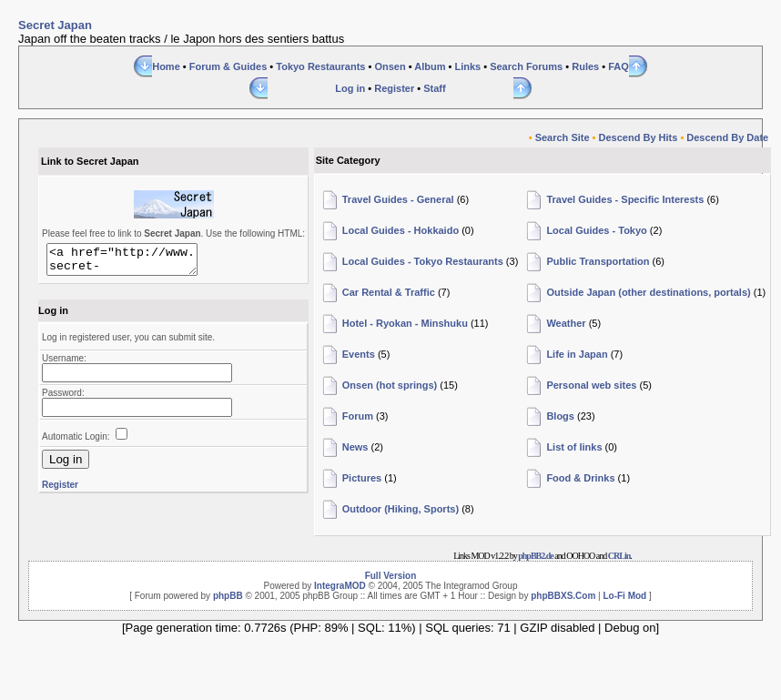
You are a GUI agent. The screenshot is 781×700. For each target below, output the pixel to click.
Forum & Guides (228, 66)
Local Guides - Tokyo (596, 230)
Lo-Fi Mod (624, 596)
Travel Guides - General (398, 199)
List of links (574, 447)
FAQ (619, 66)
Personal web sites (591, 385)
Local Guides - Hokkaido (401, 230)
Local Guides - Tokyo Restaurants (423, 261)
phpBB (228, 596)
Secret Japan (55, 25)
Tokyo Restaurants (320, 66)
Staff (434, 88)
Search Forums (526, 66)
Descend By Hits (639, 137)
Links (467, 66)
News (355, 447)
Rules (585, 66)
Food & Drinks (580, 478)
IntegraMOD (340, 586)
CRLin (619, 556)
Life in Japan (577, 354)
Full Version (391, 576)
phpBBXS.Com (563, 596)
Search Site (563, 137)
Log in (350, 88)
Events (359, 354)
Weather (566, 323)
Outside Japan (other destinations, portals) (648, 292)
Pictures (362, 478)
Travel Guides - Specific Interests (625, 199)
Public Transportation (598, 261)
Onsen (390, 66)
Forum (358, 416)
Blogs (560, 416)
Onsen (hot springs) (390, 385)
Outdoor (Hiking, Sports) (401, 509)
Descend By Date (727, 137)
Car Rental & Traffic (389, 292)
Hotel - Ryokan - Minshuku (405, 323)
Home (166, 66)
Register (394, 88)
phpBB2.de (536, 556)
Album (430, 66)
